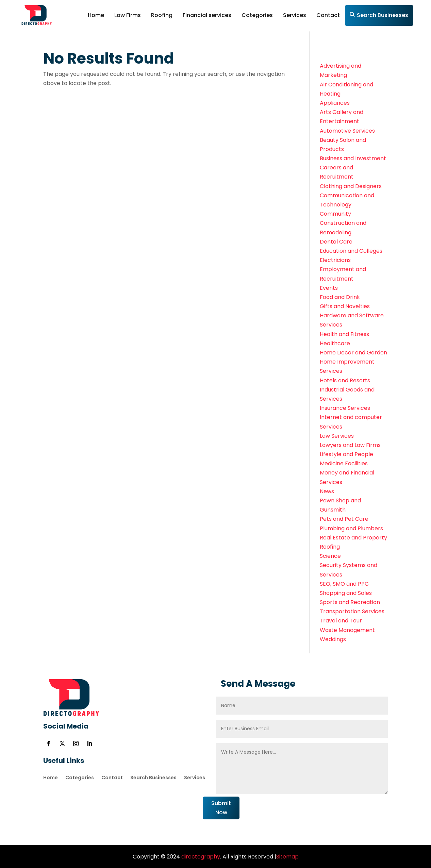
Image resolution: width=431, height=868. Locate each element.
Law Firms (128, 15)
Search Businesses (383, 15)
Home (96, 15)
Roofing (162, 15)
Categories (257, 15)
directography (200, 857)
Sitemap (287, 857)
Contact (328, 15)
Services (295, 15)
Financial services (207, 15)
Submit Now (221, 808)
